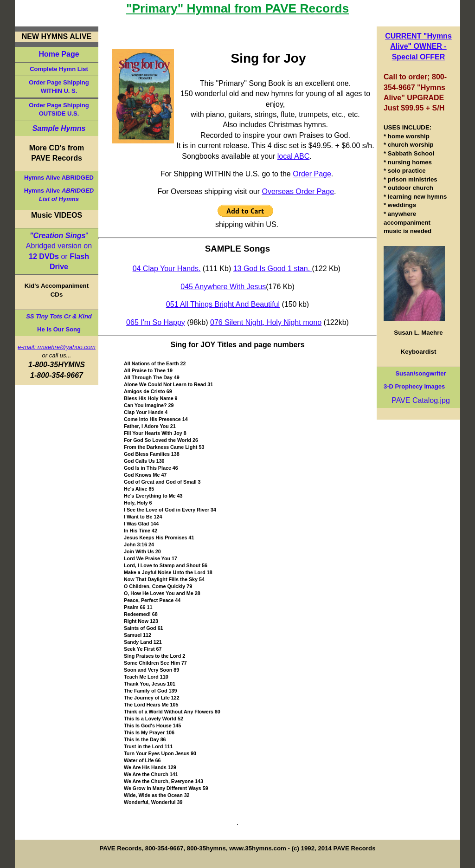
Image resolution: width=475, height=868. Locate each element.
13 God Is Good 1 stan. (273, 269)
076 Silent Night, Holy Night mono (266, 322)
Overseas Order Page (298, 191)
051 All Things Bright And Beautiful (223, 304)
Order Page (312, 174)
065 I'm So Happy (156, 322)
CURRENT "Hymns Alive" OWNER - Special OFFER (418, 46)
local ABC (293, 156)
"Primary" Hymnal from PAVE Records (237, 8)
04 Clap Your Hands (166, 269)
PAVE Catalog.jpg (421, 400)
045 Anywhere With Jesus (223, 287)
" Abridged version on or (59, 251)
